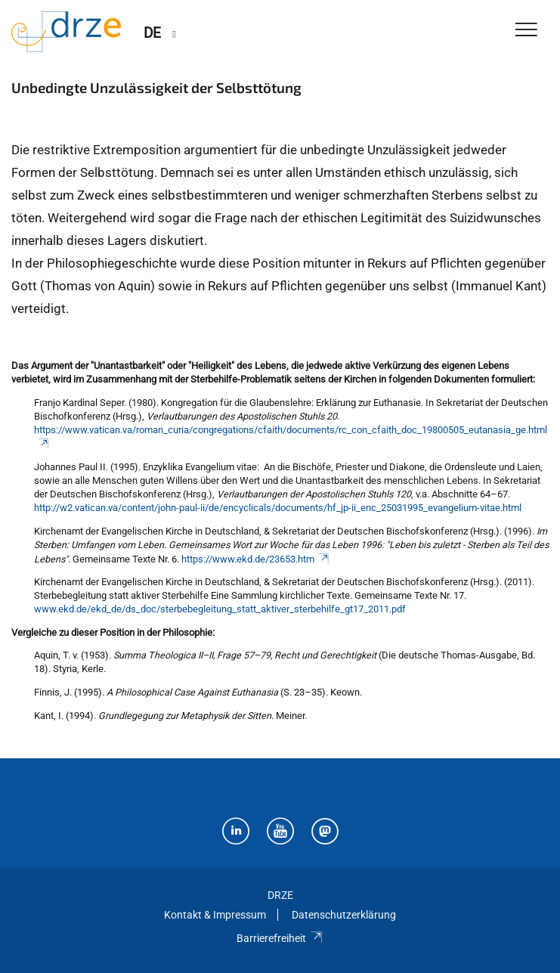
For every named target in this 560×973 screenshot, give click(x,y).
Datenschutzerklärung (344, 915)
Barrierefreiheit (280, 938)
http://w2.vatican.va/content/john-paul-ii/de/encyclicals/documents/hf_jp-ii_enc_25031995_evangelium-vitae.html (278, 508)
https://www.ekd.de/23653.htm (256, 559)
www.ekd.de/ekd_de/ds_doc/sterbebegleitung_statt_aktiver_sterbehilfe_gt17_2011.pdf (220, 609)
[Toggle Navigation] (526, 31)
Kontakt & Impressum (215, 915)
